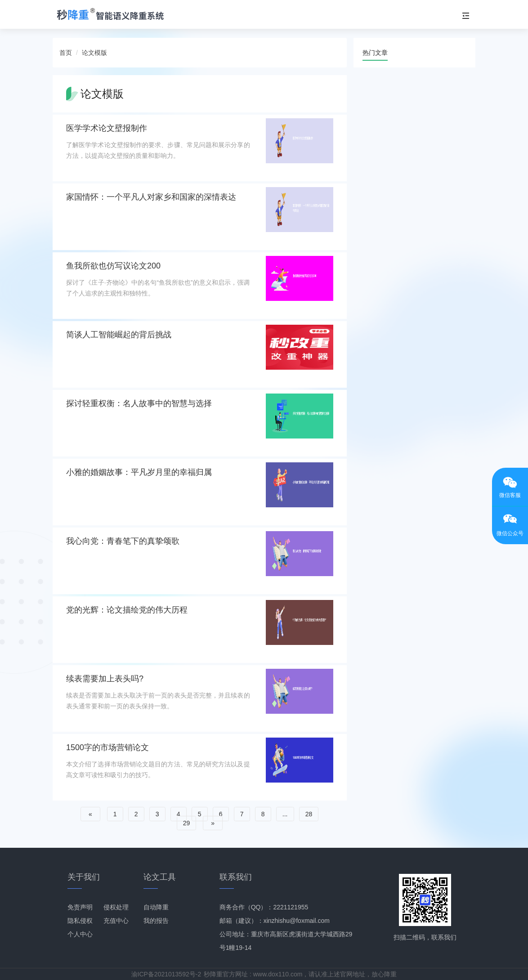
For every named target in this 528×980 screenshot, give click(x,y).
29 (187, 823)
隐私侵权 (80, 921)
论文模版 (94, 53)
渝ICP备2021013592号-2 (166, 974)
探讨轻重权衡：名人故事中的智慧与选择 (139, 403)
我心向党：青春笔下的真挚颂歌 (123, 541)
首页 (66, 53)
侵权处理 (116, 907)
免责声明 (80, 907)
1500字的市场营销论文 (107, 747)
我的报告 (156, 921)
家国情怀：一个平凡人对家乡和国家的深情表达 (151, 197)
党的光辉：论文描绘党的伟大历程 (127, 610)
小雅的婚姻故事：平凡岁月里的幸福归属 (139, 472)
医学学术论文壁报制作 (107, 128)
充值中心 (116, 921)
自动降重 (156, 907)
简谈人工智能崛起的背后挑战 (119, 335)
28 (309, 814)
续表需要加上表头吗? (105, 679)
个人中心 (80, 934)
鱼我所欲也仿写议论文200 (113, 266)
